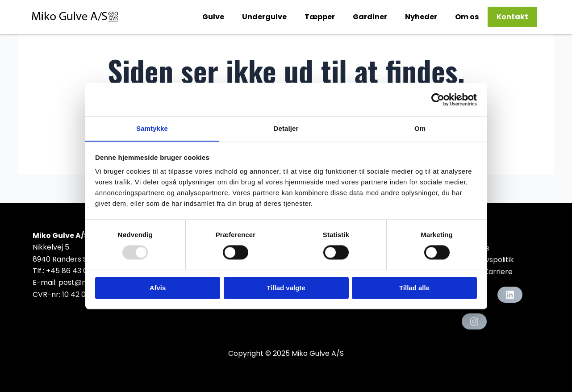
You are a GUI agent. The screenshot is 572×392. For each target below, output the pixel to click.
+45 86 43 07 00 (74, 271)
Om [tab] (420, 128)
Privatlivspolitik (488, 260)
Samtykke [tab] (152, 128)
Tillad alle (414, 288)
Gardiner (370, 17)
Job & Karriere (487, 272)
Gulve (213, 17)
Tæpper (320, 17)
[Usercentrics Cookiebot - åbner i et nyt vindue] (438, 99)
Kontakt (512, 17)
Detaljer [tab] (286, 128)
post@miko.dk (84, 282)
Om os (467, 17)
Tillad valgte (286, 288)
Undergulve (264, 17)
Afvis (158, 288)
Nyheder (421, 17)
